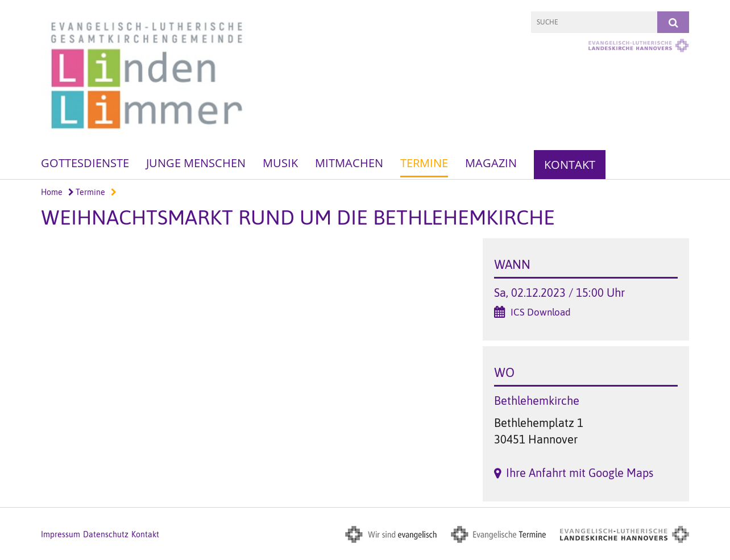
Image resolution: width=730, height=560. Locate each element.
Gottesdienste (85, 163)
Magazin (491, 163)
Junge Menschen (196, 163)
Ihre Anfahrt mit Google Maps (580, 473)
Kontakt (570, 165)
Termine (424, 163)
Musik (280, 163)
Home (52, 192)
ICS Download (541, 312)
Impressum (61, 534)
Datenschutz (106, 534)
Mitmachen (349, 163)
